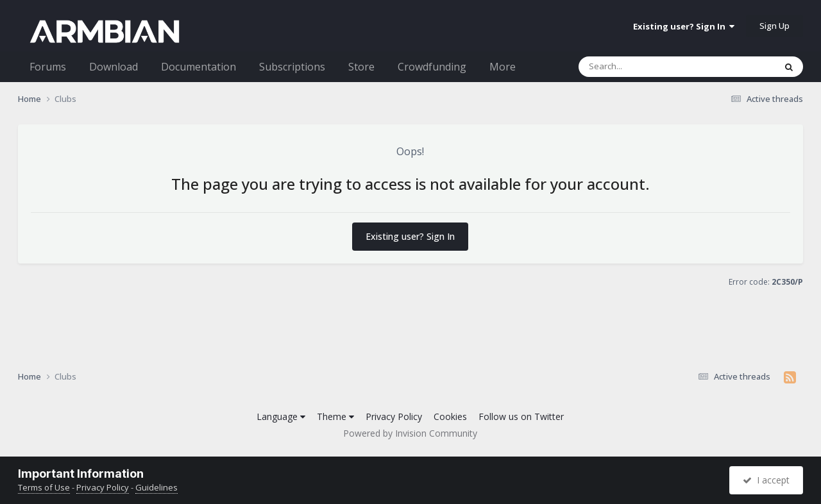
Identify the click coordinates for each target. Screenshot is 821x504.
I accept (766, 480)
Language (281, 416)
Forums (48, 67)
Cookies (450, 416)
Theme (335, 416)
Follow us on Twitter (521, 416)
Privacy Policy (394, 416)
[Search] (643, 67)
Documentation (199, 67)
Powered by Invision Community (410, 433)
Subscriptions (292, 67)
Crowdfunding (432, 67)
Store (361, 67)
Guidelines (157, 487)
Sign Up (774, 26)
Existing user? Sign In (684, 26)
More (503, 67)
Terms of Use (44, 487)
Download (114, 67)
